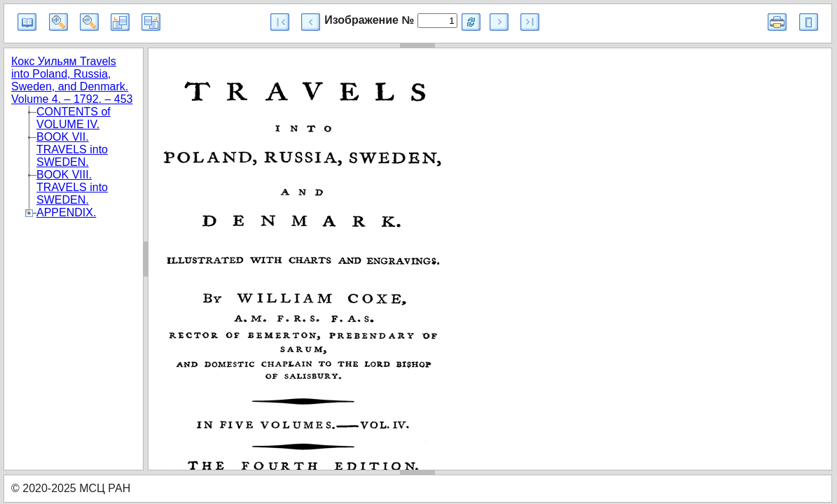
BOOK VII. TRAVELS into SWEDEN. (72, 149)
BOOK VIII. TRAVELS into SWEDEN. (72, 187)
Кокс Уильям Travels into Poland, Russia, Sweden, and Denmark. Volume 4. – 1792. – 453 (72, 80)
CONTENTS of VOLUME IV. (74, 118)
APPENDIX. (66, 212)
